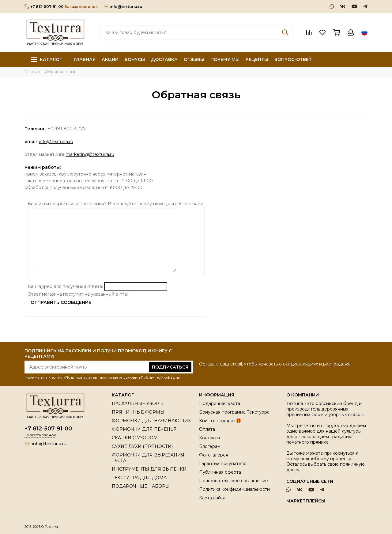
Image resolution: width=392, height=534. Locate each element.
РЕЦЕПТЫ (257, 59)
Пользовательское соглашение (234, 481)
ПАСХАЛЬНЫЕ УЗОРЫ (138, 403)
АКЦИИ (110, 59)
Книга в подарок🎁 (220, 421)
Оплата (207, 429)
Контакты (209, 438)
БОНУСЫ (135, 59)
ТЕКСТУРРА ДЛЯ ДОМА (139, 478)
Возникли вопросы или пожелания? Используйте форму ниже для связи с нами (116, 204)
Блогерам (210, 446)
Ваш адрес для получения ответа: (65, 286)
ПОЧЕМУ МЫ (225, 59)
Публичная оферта (220, 472)
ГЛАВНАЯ (85, 59)
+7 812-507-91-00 (44, 7)
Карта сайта (212, 498)
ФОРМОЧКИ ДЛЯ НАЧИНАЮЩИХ (151, 421)
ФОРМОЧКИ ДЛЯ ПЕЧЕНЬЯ (144, 429)
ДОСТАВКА (164, 59)
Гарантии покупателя (223, 464)
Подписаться (170, 367)
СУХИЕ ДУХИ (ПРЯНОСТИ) (142, 446)
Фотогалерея (214, 455)
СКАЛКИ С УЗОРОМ (135, 438)
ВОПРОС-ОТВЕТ (293, 59)
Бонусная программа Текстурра (234, 412)
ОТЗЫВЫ (194, 59)
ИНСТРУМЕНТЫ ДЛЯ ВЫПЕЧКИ (149, 469)
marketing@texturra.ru (90, 154)
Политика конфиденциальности (234, 489)
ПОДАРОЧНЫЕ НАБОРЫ (141, 486)
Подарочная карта (220, 403)
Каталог (46, 59)
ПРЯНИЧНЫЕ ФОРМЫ (138, 412)
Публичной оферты (160, 377)
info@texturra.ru (123, 7)
